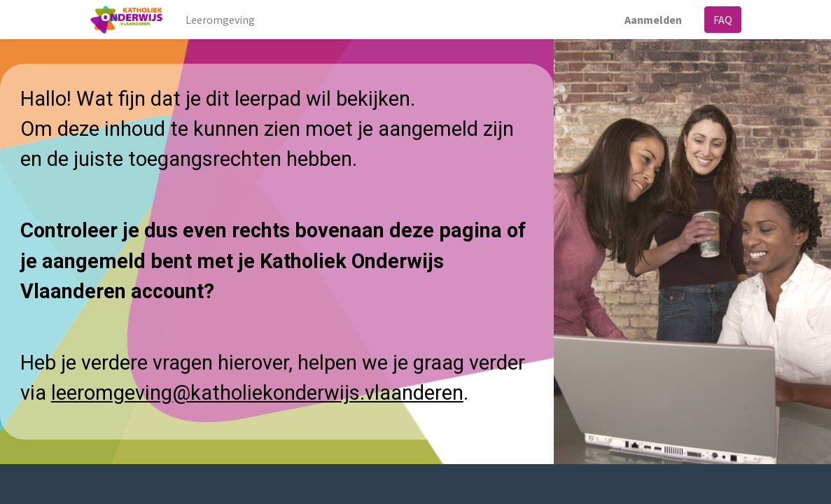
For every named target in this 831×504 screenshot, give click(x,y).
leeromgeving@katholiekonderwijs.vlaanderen (257, 393)
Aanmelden (653, 20)
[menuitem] (220, 20)
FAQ (723, 20)
